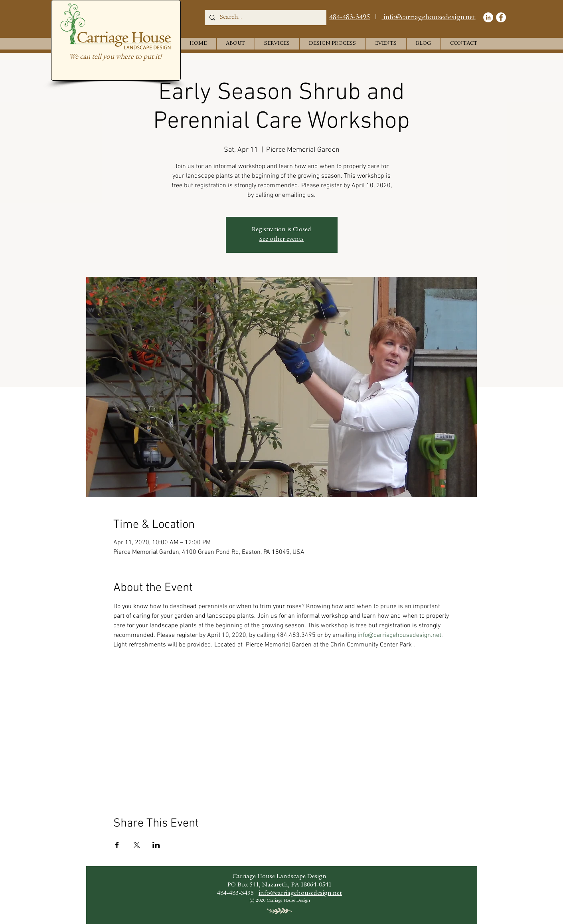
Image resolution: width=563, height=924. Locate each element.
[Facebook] (501, 17)
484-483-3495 (350, 18)
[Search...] (265, 18)
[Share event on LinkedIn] (156, 845)
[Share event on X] (137, 845)
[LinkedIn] (488, 17)
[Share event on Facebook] (117, 845)
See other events (281, 240)
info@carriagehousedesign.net (429, 18)
